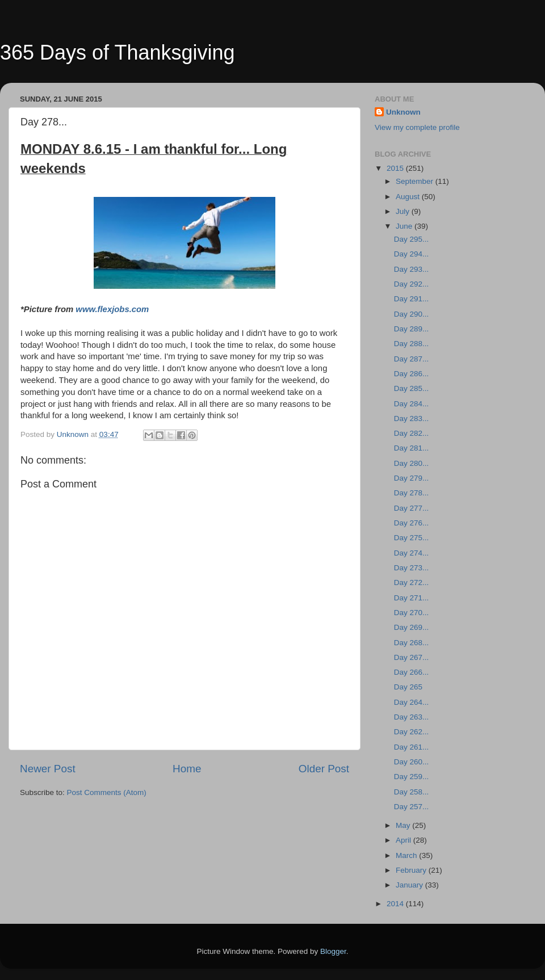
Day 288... (412, 344)
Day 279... (412, 478)
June (405, 226)
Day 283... (412, 419)
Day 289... (412, 329)
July (404, 211)
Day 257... (412, 807)
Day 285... (412, 388)
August (409, 197)
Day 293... (412, 269)
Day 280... (412, 463)
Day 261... (412, 747)
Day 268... (412, 643)
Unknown (403, 112)
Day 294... (412, 254)
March (407, 855)
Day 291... (412, 299)
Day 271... (412, 598)
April (404, 840)
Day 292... (412, 284)
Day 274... (412, 553)
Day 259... (412, 777)
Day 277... (412, 508)
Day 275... (412, 538)
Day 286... (412, 374)
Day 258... (412, 792)
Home (187, 769)
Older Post (324, 769)
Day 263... (412, 717)
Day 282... (412, 433)
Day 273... (412, 568)
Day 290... (412, 314)
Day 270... (412, 613)
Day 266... (412, 672)
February (412, 870)
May (404, 825)
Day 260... (412, 762)
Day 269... (412, 627)
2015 (396, 168)
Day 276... (412, 523)
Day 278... (412, 493)
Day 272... (412, 582)
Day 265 (408, 687)
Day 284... (412, 404)
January (410, 885)
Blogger (333, 951)
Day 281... (412, 448)
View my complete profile (417, 127)
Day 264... (412, 702)
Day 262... (412, 732)
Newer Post (48, 769)
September (416, 181)
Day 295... (412, 239)
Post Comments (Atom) (107, 792)
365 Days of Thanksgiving (118, 52)
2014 (396, 904)
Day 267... (412, 657)
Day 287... (412, 359)
